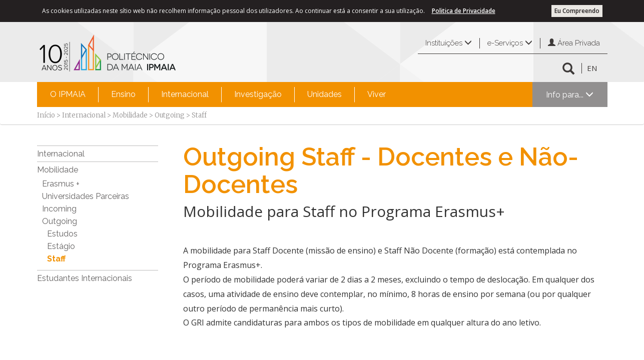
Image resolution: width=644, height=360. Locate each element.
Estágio (61, 246)
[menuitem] (68, 94)
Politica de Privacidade (464, 11)
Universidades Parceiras (86, 196)
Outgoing (170, 115)
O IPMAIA (68, 94)
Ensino (123, 94)
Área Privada (574, 43)
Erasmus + (61, 184)
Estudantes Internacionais (85, 278)
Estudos (62, 234)
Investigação (258, 94)
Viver (377, 94)
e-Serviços (510, 43)
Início (46, 115)
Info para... (570, 95)
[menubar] (218, 94)
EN (592, 68)
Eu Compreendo (577, 11)
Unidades (325, 94)
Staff (56, 259)
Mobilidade (130, 115)
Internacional (185, 94)
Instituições (449, 43)
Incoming (59, 209)
